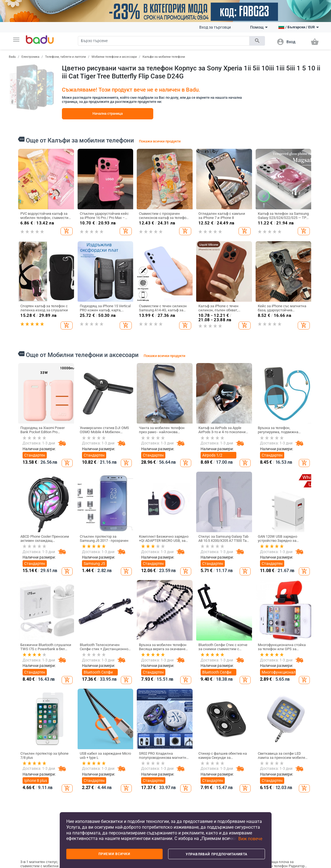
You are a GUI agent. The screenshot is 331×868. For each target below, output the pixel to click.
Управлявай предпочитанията (217, 854)
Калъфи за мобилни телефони (164, 57)
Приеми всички (114, 854)
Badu (12, 57)
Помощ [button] (259, 27)
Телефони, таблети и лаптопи (65, 57)
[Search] (164, 41)
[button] (16, 40)
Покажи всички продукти (160, 141)
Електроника (30, 57)
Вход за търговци (215, 27)
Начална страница (108, 113)
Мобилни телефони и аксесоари (114, 57)
